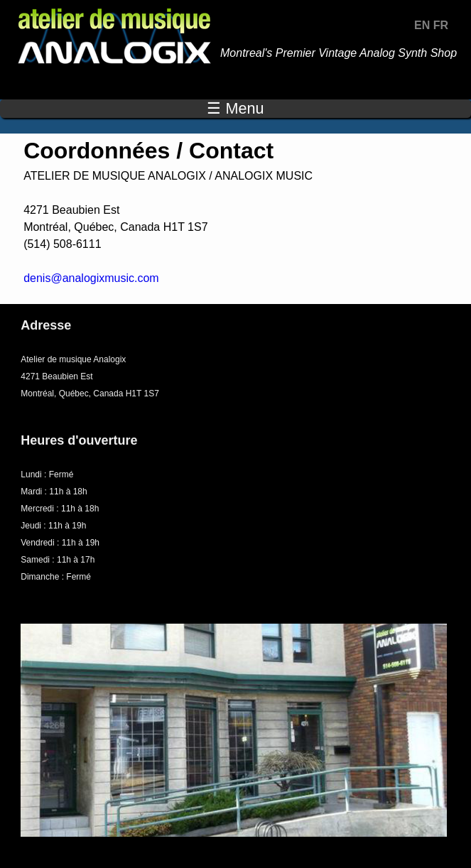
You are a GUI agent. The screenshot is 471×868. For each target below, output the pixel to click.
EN (422, 25)
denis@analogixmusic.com (91, 278)
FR (441, 25)
